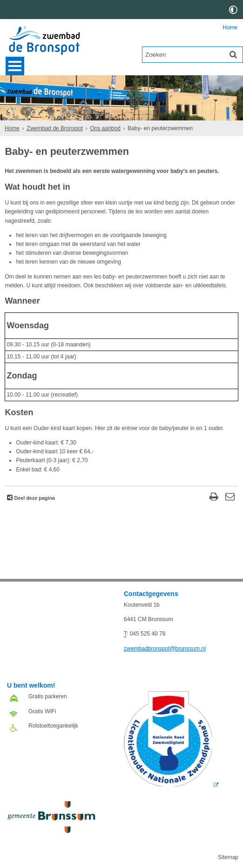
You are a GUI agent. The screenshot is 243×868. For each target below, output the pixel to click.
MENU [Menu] (15, 66)
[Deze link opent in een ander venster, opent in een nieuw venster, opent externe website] (171, 785)
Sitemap (228, 857)
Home (230, 27)
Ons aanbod (105, 128)
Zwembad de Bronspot (55, 128)
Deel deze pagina (34, 498)
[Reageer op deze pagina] (230, 498)
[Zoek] (233, 54)
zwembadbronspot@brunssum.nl (165, 649)
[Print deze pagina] (214, 498)
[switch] (233, 10)
